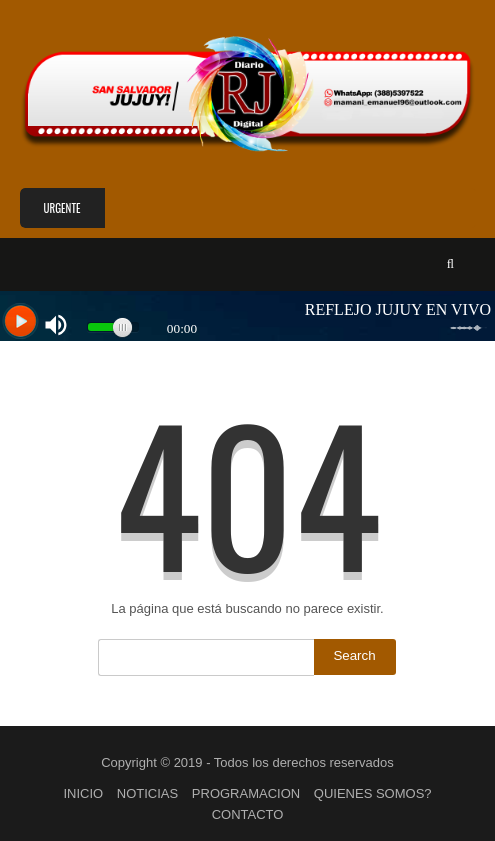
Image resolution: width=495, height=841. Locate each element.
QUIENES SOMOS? (373, 793)
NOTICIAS (147, 793)
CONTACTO (248, 814)
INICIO (83, 793)
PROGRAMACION (246, 793)
